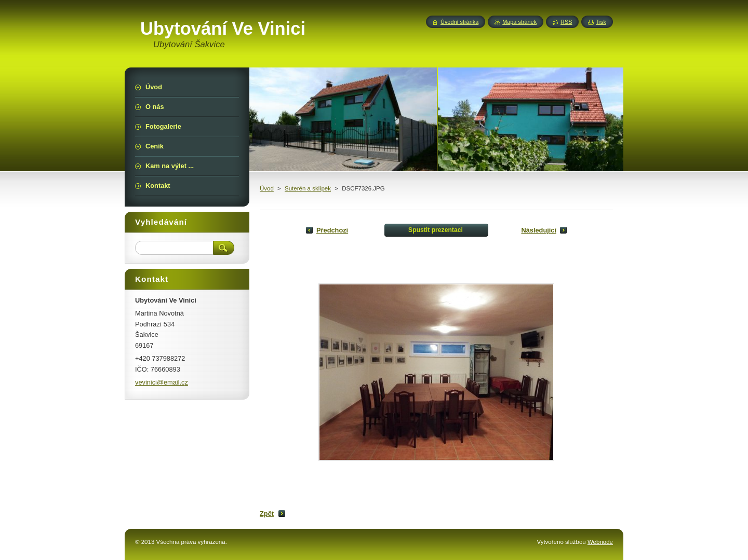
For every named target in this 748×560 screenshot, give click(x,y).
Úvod (267, 188)
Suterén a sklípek (308, 188)
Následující (539, 230)
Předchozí (332, 230)
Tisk (601, 22)
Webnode (600, 542)
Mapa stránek (519, 22)
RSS (566, 22)
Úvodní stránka (459, 22)
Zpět (267, 514)
